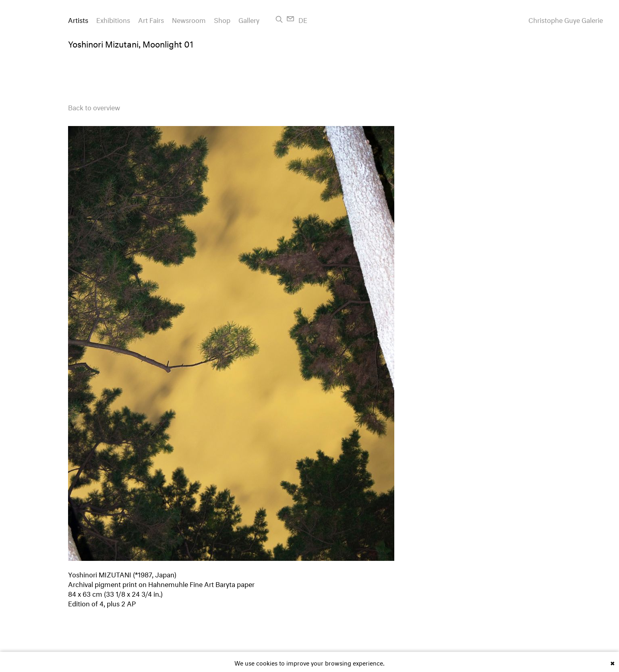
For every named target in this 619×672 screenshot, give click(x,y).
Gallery (249, 19)
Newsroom (189, 19)
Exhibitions (113, 19)
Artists (78, 19)
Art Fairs (151, 19)
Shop (222, 19)
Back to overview (94, 106)
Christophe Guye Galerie (566, 19)
